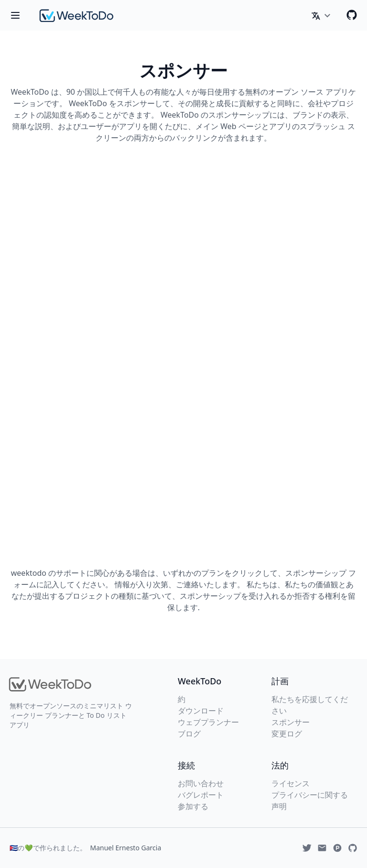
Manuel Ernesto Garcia (126, 848)
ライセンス (291, 783)
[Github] (352, 15)
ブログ (189, 734)
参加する (193, 806)
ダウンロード (201, 711)
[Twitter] (307, 848)
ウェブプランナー (208, 722)
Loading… (183, 352)
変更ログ (287, 734)
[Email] (322, 848)
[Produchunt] (337, 848)
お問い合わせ (201, 783)
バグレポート (201, 795)
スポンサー (291, 722)
